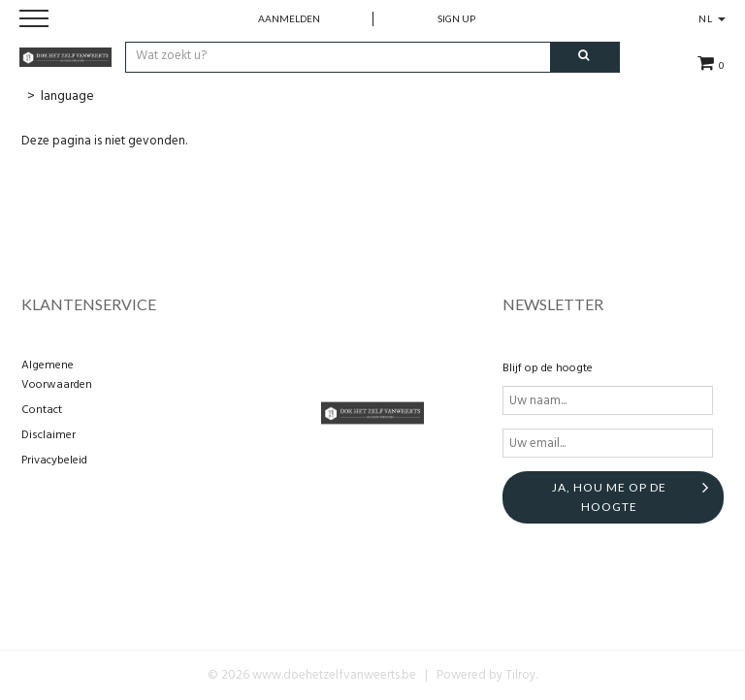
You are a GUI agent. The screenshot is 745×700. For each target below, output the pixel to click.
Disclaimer (49, 435)
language (67, 96)
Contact (42, 410)
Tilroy (520, 675)
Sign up (456, 18)
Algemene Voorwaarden (57, 375)
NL (712, 18)
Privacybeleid (54, 461)
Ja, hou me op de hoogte (609, 497)
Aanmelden (289, 18)
